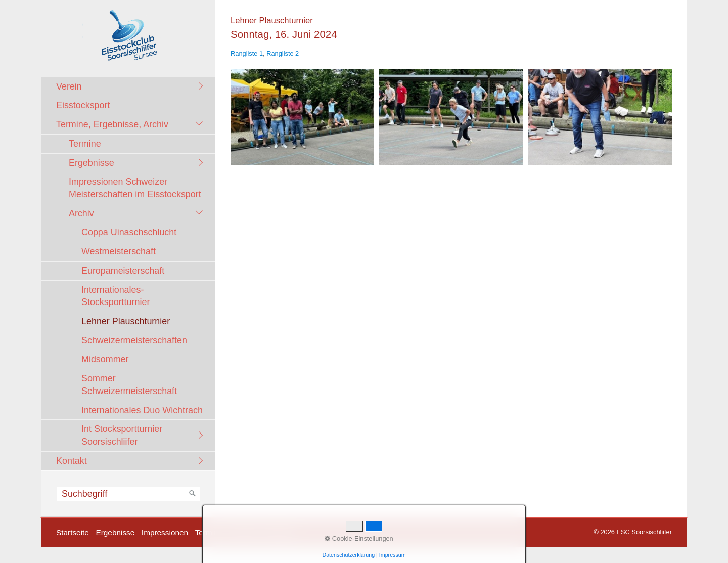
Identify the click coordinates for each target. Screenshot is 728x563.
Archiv (81, 213)
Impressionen (165, 532)
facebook (278, 532)
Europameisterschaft (123, 271)
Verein (69, 86)
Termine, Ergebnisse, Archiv (112, 124)
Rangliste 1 (247, 53)
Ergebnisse (92, 163)
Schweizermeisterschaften (134, 340)
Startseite (73, 532)
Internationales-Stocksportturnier (116, 296)
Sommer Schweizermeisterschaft (129, 385)
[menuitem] (131, 86)
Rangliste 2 (283, 53)
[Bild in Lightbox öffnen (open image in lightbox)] (302, 117)
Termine (85, 144)
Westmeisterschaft (119, 251)
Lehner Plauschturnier (126, 321)
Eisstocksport (83, 105)
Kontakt (72, 461)
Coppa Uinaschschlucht (129, 232)
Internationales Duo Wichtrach (142, 410)
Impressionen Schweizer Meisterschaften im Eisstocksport (135, 188)
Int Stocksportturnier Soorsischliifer (122, 435)
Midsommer (105, 359)
